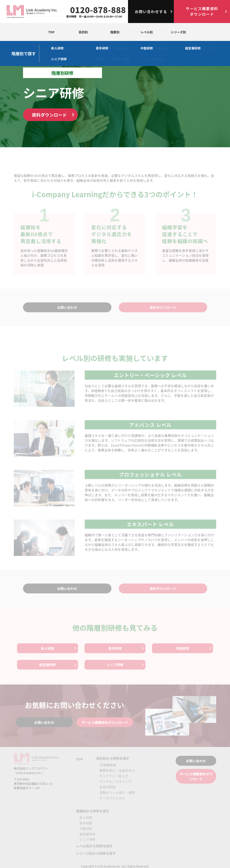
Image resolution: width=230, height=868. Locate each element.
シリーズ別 (178, 32)
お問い (151, 12)
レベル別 (146, 32)
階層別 (115, 32)
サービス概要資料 (202, 11)
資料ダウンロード (49, 115)
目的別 (83, 32)
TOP (51, 32)
